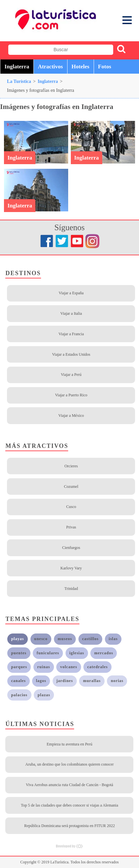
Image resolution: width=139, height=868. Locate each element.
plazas (44, 695)
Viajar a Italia (71, 313)
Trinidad (71, 589)
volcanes (69, 667)
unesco (41, 639)
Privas (71, 527)
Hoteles (80, 67)
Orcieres (71, 466)
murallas (92, 681)
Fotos (105, 67)
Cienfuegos (71, 548)
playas (18, 639)
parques (19, 667)
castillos (90, 639)
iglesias (77, 653)
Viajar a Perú (71, 375)
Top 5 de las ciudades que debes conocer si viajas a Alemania (69, 805)
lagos (41, 681)
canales (19, 681)
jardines (65, 681)
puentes (19, 653)
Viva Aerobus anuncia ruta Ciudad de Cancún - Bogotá (69, 785)
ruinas (44, 667)
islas (113, 639)
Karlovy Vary (71, 568)
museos (65, 639)
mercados (104, 653)
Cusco (71, 507)
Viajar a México (71, 416)
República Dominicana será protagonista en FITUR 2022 (69, 826)
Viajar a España (71, 293)
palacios (19, 695)
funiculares (48, 653)
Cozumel (71, 487)
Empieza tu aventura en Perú (69, 744)
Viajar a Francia (71, 334)
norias (117, 681)
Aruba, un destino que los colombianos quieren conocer (69, 764)
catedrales (98, 667)
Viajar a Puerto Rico (71, 395)
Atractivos (50, 67)
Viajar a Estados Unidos (71, 354)
